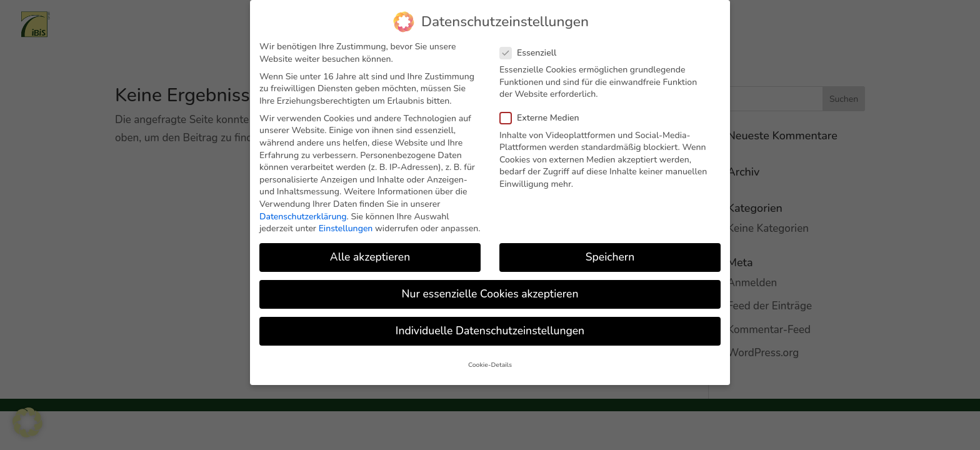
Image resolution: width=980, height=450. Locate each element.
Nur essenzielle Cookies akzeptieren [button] (490, 286)
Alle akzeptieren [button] (370, 249)
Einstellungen (346, 221)
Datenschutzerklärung (303, 208)
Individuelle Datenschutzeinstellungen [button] (490, 323)
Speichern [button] (610, 249)
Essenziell (533, 45)
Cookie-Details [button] (490, 357)
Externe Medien (545, 110)
